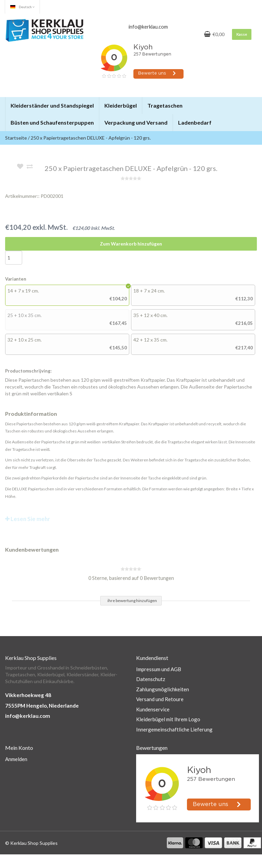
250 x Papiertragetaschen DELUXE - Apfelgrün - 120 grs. (91, 138)
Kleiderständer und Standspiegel (52, 105)
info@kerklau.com (28, 716)
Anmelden (16, 759)
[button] (93, 102)
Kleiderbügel (121, 105)
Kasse (242, 34)
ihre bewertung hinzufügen (132, 601)
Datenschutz (151, 679)
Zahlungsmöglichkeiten (163, 689)
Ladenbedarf (195, 122)
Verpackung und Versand (136, 122)
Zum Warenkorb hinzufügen (131, 244)
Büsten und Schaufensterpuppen (52, 122)
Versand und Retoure (160, 699)
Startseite (16, 138)
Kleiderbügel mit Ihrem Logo (168, 719)
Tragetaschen (165, 105)
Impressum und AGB (159, 669)
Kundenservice (153, 709)
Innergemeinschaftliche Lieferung (174, 729)
